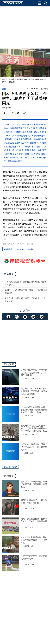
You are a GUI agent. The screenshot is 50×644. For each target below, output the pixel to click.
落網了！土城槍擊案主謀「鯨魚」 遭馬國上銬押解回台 (26, 292)
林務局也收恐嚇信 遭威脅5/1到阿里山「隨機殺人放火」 (26, 283)
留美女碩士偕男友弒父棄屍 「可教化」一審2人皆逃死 (26, 300)
